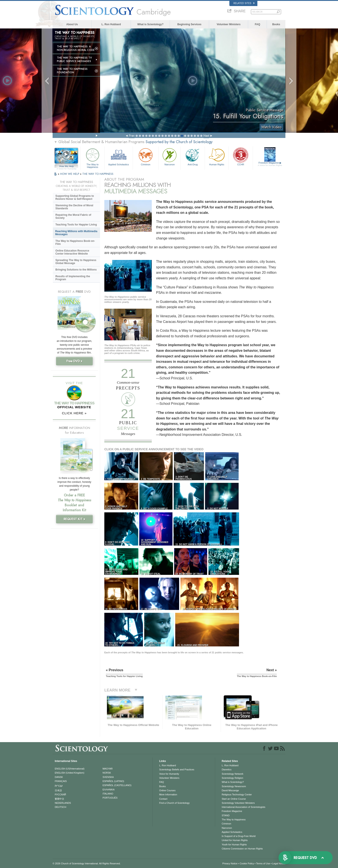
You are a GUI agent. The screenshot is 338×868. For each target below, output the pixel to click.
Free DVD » (74, 361)
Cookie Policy (247, 863)
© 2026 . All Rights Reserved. (87, 863)
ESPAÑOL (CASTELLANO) (117, 785)
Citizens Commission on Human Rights (242, 849)
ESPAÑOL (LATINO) (113, 781)
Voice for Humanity (169, 774)
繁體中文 (59, 799)
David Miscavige (230, 790)
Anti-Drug (192, 156)
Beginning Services (189, 24)
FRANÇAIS (61, 781)
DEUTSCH (60, 807)
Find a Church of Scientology (174, 803)
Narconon (170, 156)
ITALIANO (108, 794)
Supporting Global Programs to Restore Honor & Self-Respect (75, 197)
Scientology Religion (232, 778)
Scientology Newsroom (234, 786)
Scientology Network (232, 774)
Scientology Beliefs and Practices (177, 769)
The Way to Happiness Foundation (72, 71)
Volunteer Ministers (228, 24)
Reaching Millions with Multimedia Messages (76, 233)
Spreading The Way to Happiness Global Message (76, 262)
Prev (132, 136)
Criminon (146, 156)
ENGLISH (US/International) (70, 769)
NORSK (107, 773)
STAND (225, 815)
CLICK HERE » (74, 413)
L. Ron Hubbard (111, 24)
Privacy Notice (230, 863)
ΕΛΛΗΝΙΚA (109, 790)
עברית (59, 786)
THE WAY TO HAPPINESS (98, 174)
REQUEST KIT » (74, 519)
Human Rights (217, 156)
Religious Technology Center (237, 794)
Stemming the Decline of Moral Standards (74, 207)
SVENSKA (108, 777)
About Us (72, 24)
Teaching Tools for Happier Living (76, 225)
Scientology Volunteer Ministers (238, 803)
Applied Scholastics (118, 156)
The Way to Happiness (92, 157)
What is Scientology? (150, 24)
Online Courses (167, 790)
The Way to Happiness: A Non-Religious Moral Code (76, 48)
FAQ (257, 24)
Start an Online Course (234, 799)
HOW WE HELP (70, 174)
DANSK (59, 777)
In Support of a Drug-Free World (239, 836)
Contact (163, 799)
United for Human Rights (235, 840)
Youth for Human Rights (234, 845)
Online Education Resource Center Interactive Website (72, 252)
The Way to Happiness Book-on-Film (75, 242)
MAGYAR (108, 769)
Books (276, 24)
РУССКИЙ (60, 794)
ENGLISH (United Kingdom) (70, 773)
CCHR (241, 156)
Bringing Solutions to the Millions (76, 270)
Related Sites (244, 3)
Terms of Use (263, 863)
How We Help (67, 166)
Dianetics (226, 769)
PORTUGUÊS (110, 798)
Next (206, 136)
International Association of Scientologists (243, 807)
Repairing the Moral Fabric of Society (73, 216)
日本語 (58, 790)
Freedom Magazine (270, 164)
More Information (168, 794)
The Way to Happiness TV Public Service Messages (74, 59)
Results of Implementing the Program (73, 278)
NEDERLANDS (63, 803)
